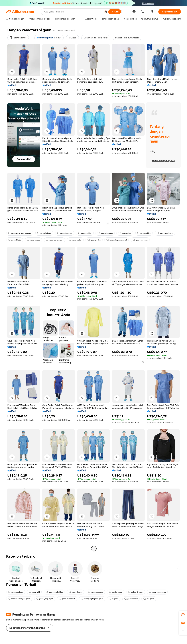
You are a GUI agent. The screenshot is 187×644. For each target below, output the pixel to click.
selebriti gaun (136, 592)
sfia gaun (149, 599)
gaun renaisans (165, 233)
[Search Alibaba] (72, 12)
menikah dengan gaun (19, 599)
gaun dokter (75, 592)
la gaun (114, 599)
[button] (105, 12)
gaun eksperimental (117, 240)
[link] (183, 615)
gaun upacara (96, 592)
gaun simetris (140, 240)
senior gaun (116, 592)
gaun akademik (67, 599)
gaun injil (34, 592)
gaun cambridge (54, 592)
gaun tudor (75, 240)
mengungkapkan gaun (92, 599)
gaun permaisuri (55, 240)
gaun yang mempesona (20, 233)
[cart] (143, 12)
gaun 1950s (15, 240)
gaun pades (94, 240)
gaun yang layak (45, 599)
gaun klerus (34, 240)
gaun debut (125, 233)
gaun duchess (105, 233)
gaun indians (44, 233)
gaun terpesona (157, 592)
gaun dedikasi (16, 592)
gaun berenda (65, 233)
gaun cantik (131, 599)
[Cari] (115, 12)
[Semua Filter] (18, 38)
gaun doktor (85, 233)
